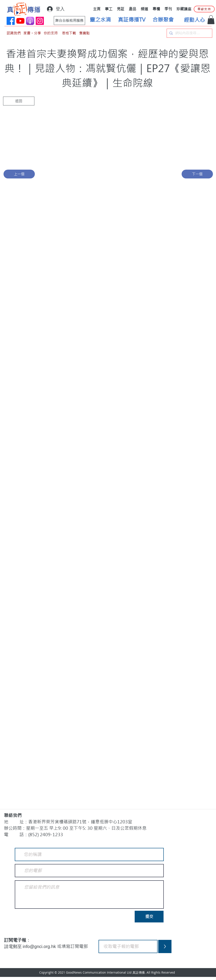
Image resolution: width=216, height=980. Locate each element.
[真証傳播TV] (132, 20)
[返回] (19, 101)
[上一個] (19, 174)
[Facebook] (11, 21)
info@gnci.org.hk (40, 946)
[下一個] (197, 174)
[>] (165, 946)
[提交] (149, 917)
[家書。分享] (32, 33)
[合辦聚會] (163, 20)
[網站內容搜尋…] (189, 33)
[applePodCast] (30, 21)
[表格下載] (69, 33)
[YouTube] (20, 21)
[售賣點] (84, 33)
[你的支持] (51, 33)
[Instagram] (40, 21)
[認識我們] (14, 33)
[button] (211, 20)
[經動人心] (194, 20)
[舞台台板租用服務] (69, 21)
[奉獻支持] (204, 9)
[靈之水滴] (100, 20)
